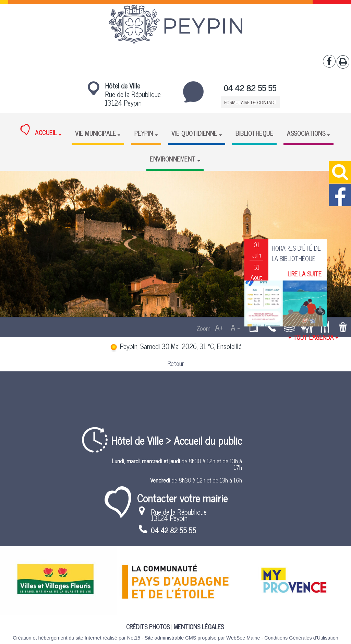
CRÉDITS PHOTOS (148, 627)
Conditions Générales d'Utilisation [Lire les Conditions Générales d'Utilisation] (301, 638)
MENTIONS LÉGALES (199, 627)
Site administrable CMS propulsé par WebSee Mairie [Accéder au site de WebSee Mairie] (202, 638)
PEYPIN (144, 133)
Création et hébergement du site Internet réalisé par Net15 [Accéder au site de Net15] (76, 638)
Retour (176, 363)
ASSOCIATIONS (306, 133)
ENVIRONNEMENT (173, 159)
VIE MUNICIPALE (95, 133)
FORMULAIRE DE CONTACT (250, 102)
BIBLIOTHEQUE (254, 133)
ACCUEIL (39, 131)
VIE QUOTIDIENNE (194, 133)
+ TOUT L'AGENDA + (313, 337)
